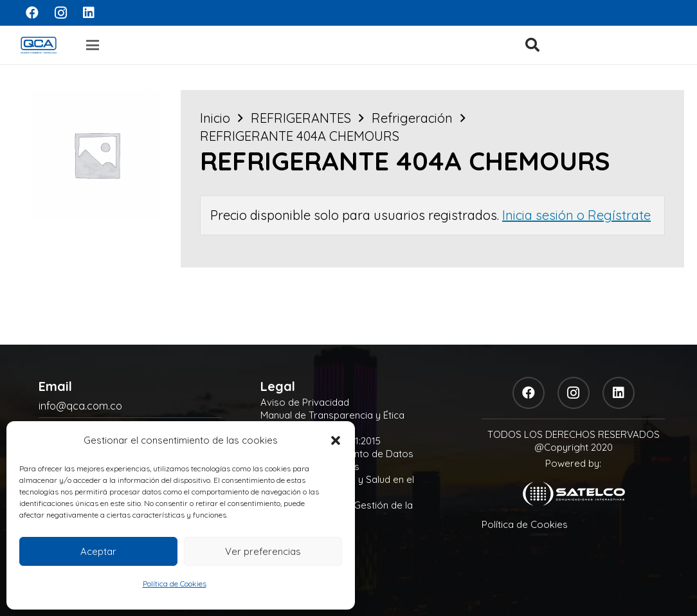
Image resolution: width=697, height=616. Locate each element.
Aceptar (98, 551)
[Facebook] (32, 13)
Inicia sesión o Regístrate (576, 215)
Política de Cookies (175, 584)
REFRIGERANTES (301, 118)
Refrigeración (412, 118)
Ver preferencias (263, 551)
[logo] (39, 45)
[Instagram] (60, 13)
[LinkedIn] (89, 13)
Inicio (215, 118)
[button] (336, 440)
